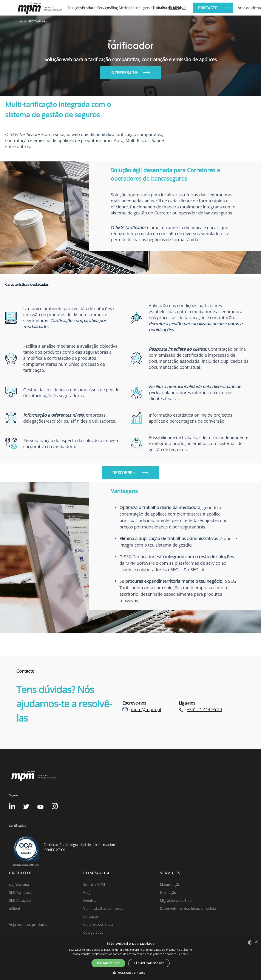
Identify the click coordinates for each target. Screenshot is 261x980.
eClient (15, 908)
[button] (130, 973)
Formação (168, 892)
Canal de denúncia (98, 924)
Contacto (91, 916)
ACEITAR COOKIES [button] (108, 963)
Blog (87, 892)
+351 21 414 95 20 (204, 709)
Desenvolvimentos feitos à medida (188, 908)
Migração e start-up (176, 900)
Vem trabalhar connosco (103, 908)
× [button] (256, 942)
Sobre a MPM (94, 885)
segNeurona (19, 885)
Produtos (90, 8)
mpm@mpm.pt (146, 709)
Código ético (93, 932)
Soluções (75, 8)
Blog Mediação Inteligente (132, 8)
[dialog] (130, 959)
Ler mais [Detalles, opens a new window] (183, 954)
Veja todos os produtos (28, 925)
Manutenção (170, 885)
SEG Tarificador (22, 892)
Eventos (90, 900)
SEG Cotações (20, 900)
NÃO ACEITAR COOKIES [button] (149, 963)
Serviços (104, 8)
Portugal (177, 8)
